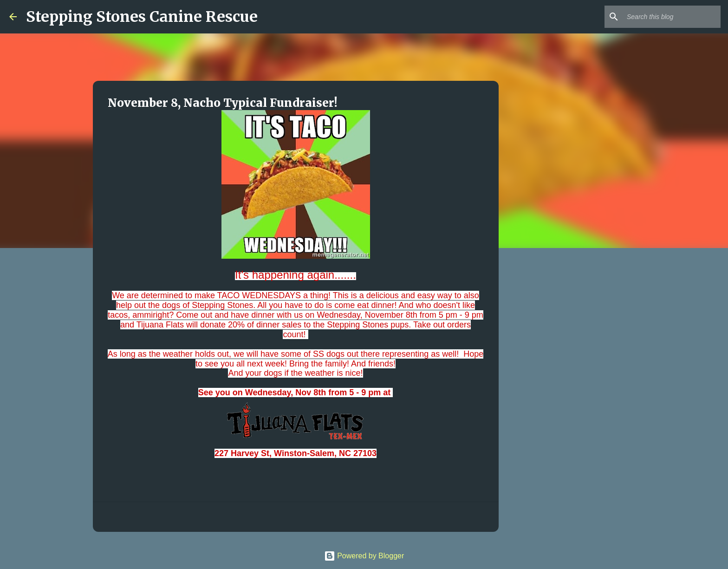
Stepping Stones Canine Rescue (142, 17)
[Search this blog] (672, 17)
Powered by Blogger (364, 556)
